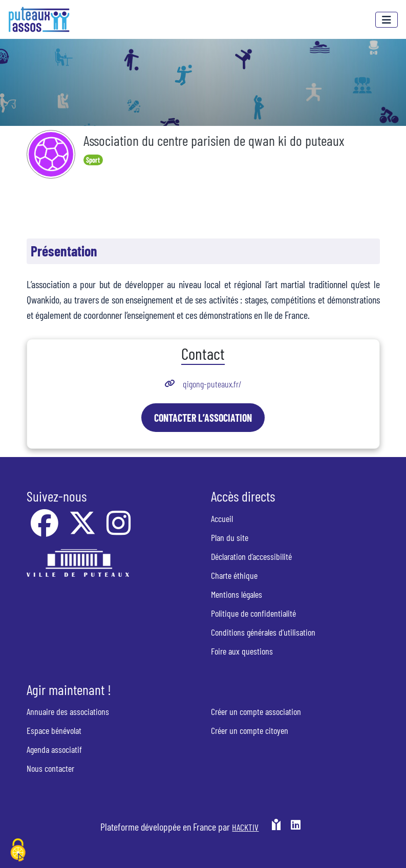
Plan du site (230, 537)
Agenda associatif (54, 749)
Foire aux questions (242, 651)
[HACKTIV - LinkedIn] (296, 831)
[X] (83, 530)
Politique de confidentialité (253, 613)
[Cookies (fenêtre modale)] (18, 851)
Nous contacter (50, 768)
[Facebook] (46, 530)
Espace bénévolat (54, 730)
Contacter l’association (203, 418)
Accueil (222, 518)
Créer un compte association (256, 711)
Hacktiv (245, 827)
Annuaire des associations (68, 711)
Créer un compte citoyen (250, 730)
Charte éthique (234, 575)
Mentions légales (237, 594)
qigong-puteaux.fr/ (212, 384)
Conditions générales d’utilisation (263, 632)
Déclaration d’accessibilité (251, 556)
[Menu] (387, 20)
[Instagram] (119, 530)
